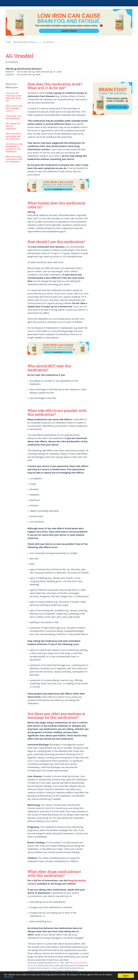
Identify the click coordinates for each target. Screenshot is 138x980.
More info (9, 977)
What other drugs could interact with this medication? (14, 159)
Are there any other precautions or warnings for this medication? (14, 148)
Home (8, 42)
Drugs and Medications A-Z (25, 42)
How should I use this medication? (13, 117)
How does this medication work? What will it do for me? (14, 97)
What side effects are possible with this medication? (13, 136)
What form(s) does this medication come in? (14, 108)
